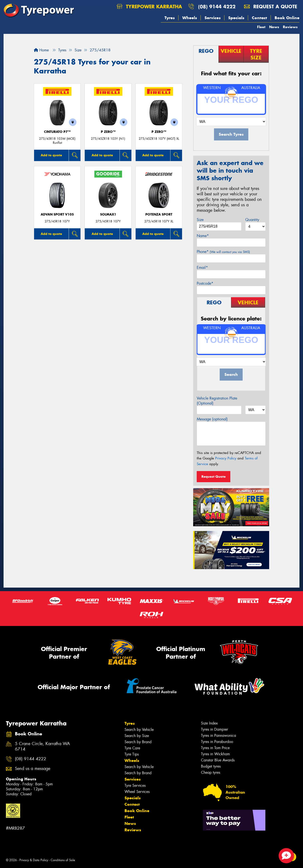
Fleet (261, 27)
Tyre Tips (132, 754)
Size (200, 220)
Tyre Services (135, 785)
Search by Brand (138, 742)
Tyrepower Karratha (149, 7)
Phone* (223, 252)
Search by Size (137, 736)
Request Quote (214, 477)
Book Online (287, 18)
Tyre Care (132, 748)
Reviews (290, 27)
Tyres (170, 18)
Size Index (209, 723)
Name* (203, 236)
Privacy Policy (226, 458)
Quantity (252, 220)
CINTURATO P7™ (57, 132)
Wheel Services (137, 792)
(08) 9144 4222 (217, 7)
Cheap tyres (211, 772)
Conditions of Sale (63, 860)
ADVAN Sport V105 (57, 214)
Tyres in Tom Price (215, 748)
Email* (202, 268)
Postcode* (205, 283)
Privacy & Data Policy (34, 860)
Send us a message (33, 769)
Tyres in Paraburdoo (217, 742)
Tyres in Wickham (215, 754)
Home (41, 50)
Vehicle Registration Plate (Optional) (217, 401)
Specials (236, 18)
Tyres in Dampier (214, 729)
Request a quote (271, 7)
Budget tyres (211, 766)
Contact (259, 18)
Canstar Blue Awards (218, 760)
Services (213, 18)
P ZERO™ (108, 132)
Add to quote (51, 155)
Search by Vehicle (139, 730)
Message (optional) (212, 419)
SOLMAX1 (108, 214)
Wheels (190, 18)
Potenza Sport (159, 214)
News (274, 27)
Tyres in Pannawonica (218, 735)
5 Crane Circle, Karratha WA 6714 (42, 747)
